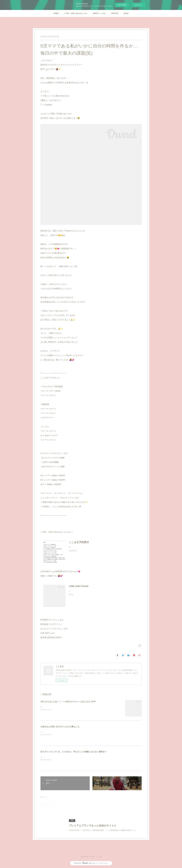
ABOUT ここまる (99, 13)
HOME (56, 13)
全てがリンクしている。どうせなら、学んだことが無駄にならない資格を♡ (73, 752)
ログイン (139, 5)
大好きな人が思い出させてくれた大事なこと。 (61, 727)
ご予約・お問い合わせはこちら (76, 13)
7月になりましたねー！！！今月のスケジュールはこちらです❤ (68, 702)
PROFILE (115, 13)
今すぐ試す (122, 5)
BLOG (126, 13)
